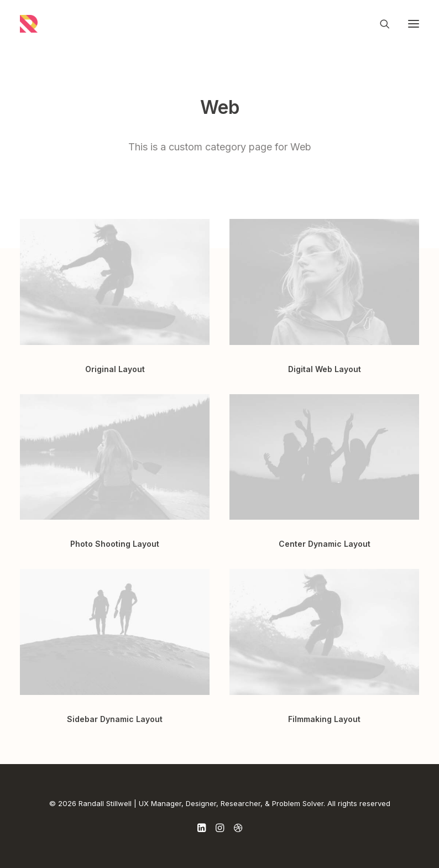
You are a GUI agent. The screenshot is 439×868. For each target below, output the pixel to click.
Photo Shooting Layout (115, 544)
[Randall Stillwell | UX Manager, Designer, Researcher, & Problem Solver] (29, 24)
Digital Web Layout (325, 369)
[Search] (380, 24)
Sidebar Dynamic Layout (115, 719)
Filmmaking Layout (324, 719)
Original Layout (115, 369)
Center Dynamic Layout (325, 544)
